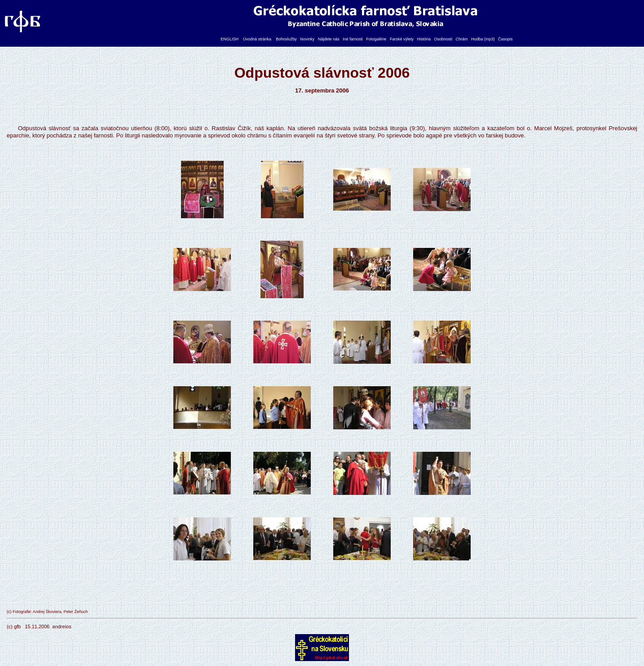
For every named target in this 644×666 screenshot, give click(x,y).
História (424, 39)
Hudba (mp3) (483, 39)
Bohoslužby (286, 39)
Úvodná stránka (257, 39)
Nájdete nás (329, 39)
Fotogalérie (376, 39)
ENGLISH (230, 39)
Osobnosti (443, 39)
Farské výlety (402, 39)
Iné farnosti (353, 39)
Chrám (462, 39)
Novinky (307, 39)
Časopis (505, 39)
